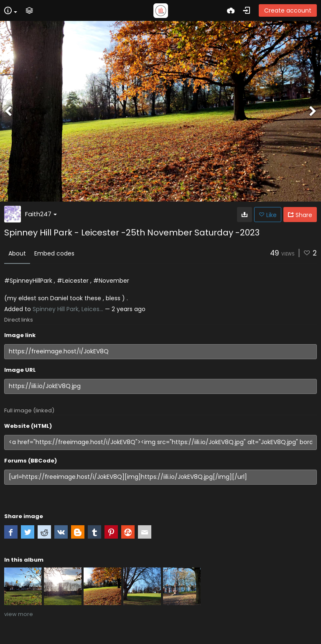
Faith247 (41, 214)
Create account (288, 10)
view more (19, 614)
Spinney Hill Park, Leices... (68, 309)
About (17, 253)
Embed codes (54, 253)
